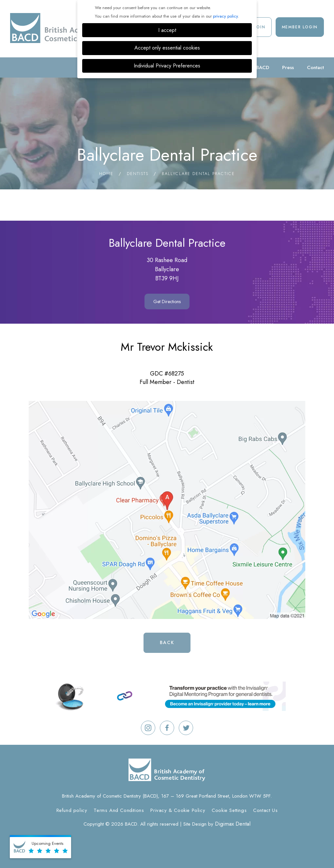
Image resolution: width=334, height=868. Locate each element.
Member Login (300, 27)
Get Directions (167, 302)
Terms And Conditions (119, 810)
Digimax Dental (233, 824)
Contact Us (265, 810)
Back (167, 642)
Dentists (138, 174)
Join (260, 27)
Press (288, 67)
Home (106, 174)
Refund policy (72, 810)
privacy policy (225, 16)
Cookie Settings (229, 810)
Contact (315, 67)
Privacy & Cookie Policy (178, 810)
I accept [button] (167, 30)
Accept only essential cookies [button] (167, 48)
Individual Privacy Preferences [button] (167, 66)
